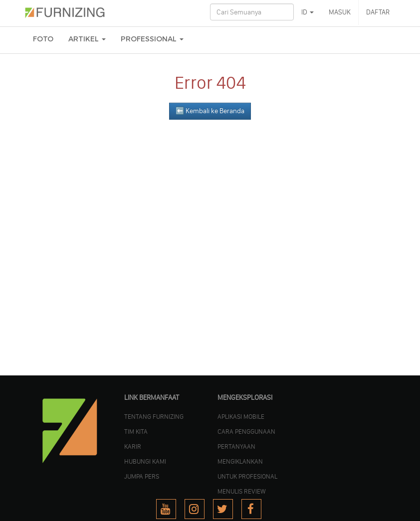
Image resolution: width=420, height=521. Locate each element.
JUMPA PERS (142, 476)
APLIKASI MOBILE (241, 416)
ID (308, 12)
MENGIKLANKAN (240, 461)
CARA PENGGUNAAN (246, 431)
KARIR (133, 446)
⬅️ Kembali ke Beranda (210, 111)
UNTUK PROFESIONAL (247, 476)
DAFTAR (378, 12)
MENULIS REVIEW (242, 491)
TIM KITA (136, 431)
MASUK (340, 12)
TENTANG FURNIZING (154, 416)
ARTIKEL (87, 39)
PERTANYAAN (236, 446)
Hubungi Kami (145, 461)
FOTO (43, 39)
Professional (152, 39)
